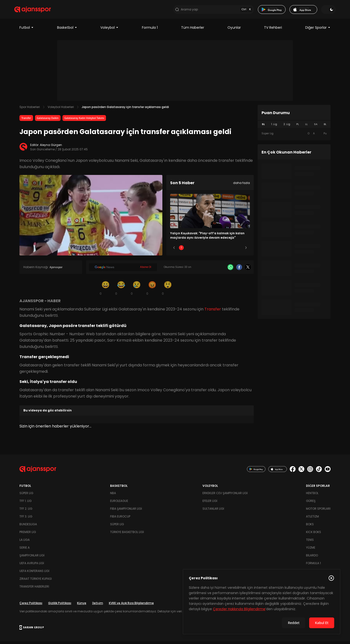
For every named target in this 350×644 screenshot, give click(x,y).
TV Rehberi (273, 30)
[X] (248, 270)
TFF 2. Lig (26, 511)
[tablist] (294, 127)
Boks (310, 527)
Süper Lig (26, 496)
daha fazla (241, 186)
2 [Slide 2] (196, 250)
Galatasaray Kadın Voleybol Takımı (84, 121)
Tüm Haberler (193, 30)
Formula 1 (150, 30)
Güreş (311, 503)
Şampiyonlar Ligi (32, 558)
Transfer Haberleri (34, 589)
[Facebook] (239, 270)
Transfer (26, 121)
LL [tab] (306, 127)
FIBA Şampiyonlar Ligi (126, 511)
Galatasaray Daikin (48, 121)
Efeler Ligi (210, 503)
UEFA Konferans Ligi (34, 574)
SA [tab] (316, 127)
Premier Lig (28, 535)
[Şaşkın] (168, 290)
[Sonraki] (246, 250)
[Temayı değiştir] (323, 11)
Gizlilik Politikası (60, 606)
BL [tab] (325, 127)
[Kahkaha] (121, 290)
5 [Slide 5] (239, 250)
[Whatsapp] (230, 270)
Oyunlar (234, 30)
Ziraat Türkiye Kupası (36, 581)
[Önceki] (174, 250)
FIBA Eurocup (120, 519)
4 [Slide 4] (224, 250)
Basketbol (67, 30)
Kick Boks (314, 535)
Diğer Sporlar (318, 30)
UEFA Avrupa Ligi (32, 566)
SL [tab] (263, 127)
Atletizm (312, 519)
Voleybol (109, 30)
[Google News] (123, 270)
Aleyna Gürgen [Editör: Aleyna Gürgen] (51, 148)
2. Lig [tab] (287, 127)
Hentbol (312, 496)
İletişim (98, 606)
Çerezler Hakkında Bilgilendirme (239, 609)
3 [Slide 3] (210, 250)
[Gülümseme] (105, 290)
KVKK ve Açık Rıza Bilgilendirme (131, 606)
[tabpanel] (294, 136)
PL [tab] (298, 127)
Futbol (27, 30)
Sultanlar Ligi (213, 511)
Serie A (25, 550)
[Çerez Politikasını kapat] (331, 578)
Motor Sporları (318, 511)
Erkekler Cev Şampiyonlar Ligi (225, 496)
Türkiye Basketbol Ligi (127, 535)
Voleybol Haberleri (61, 110)
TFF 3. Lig (26, 519)
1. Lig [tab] (274, 127)
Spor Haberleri (30, 110)
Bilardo (312, 558)
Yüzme (311, 550)
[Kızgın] (152, 290)
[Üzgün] (137, 290)
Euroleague (119, 503)
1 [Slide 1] (181, 250)
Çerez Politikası (31, 606)
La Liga (25, 542)
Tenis (310, 542)
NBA (113, 496)
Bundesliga (28, 527)
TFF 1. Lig (26, 503)
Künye (82, 606)
